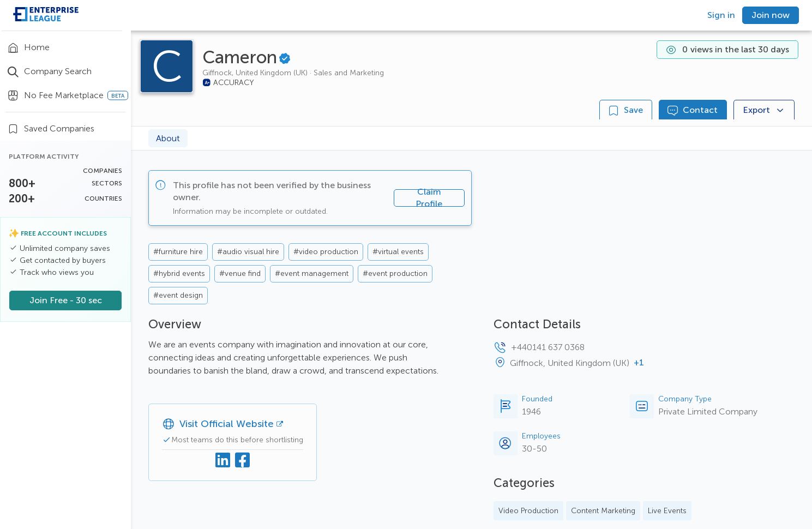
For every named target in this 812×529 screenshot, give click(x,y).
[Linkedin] (223, 461)
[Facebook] (243, 461)
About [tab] (168, 138)
